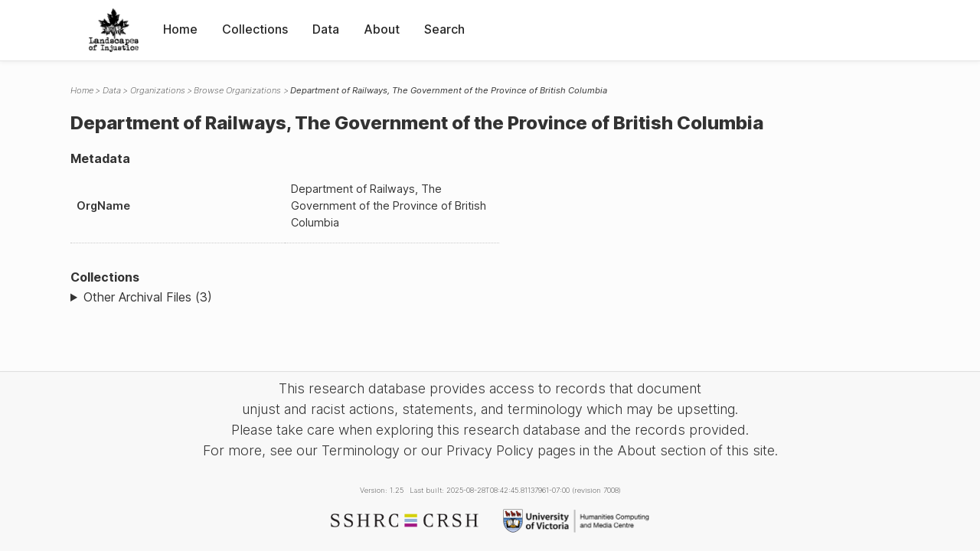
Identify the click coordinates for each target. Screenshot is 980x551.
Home (180, 29)
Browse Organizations (237, 90)
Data (326, 29)
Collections (255, 29)
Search (444, 29)
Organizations (158, 90)
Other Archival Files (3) (148, 297)
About (382, 29)
